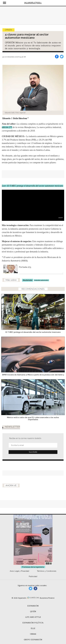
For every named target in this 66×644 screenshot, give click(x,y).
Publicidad (33, 576)
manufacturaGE (31, 588)
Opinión (8, 30)
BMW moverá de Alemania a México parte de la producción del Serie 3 (33, 375)
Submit (33, 452)
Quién (33, 611)
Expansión (33, 606)
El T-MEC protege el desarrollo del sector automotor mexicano (33, 332)
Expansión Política (33, 623)
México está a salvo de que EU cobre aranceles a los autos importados (33, 418)
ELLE (33, 628)
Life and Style (33, 617)
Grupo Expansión (33, 640)
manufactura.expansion (35, 588)
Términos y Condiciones (47, 571)
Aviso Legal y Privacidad (19, 571)
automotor (28, 280)
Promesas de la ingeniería (33, 567)
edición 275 (7, 127)
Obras (33, 634)
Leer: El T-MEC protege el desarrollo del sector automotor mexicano (33, 186)
